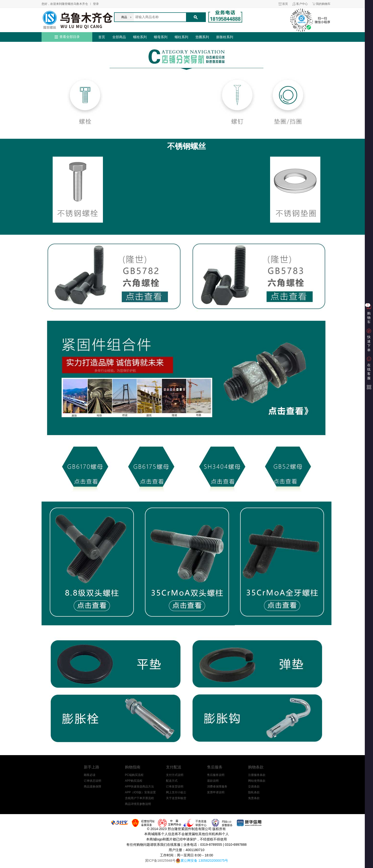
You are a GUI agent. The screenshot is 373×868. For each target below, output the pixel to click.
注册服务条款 (257, 775)
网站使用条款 (257, 781)
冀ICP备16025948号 (160, 861)
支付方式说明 (175, 775)
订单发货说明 (175, 787)
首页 (285, 4)
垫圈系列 (202, 37)
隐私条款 (254, 792)
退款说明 (213, 781)
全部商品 (119, 37)
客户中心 (302, 4)
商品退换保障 (93, 787)
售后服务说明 (216, 775)
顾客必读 (90, 775)
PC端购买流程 (134, 775)
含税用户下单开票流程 (139, 798)
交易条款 (254, 787)
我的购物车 (323, 4)
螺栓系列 (140, 37)
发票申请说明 (216, 792)
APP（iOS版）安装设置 (140, 792)
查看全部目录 (70, 37)
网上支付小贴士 (176, 792)
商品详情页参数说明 (138, 804)
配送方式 (172, 781)
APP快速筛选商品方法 (139, 787)
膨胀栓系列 (225, 37)
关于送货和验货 (176, 798)
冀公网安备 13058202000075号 (204, 861)
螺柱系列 (181, 37)
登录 (96, 4)
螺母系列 (161, 37)
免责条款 (254, 798)
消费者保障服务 (217, 787)
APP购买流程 (134, 781)
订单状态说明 (93, 781)
